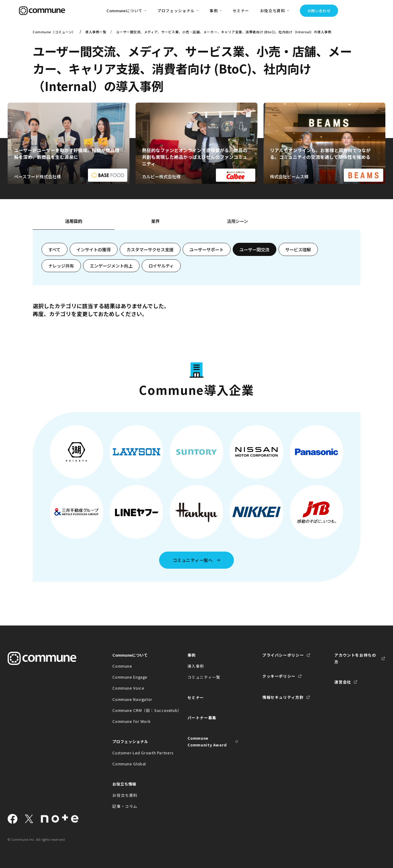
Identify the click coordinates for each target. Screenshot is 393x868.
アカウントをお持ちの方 (355, 658)
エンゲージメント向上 (111, 266)
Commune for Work (131, 721)
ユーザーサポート (206, 249)
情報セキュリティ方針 (283, 697)
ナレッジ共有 (61, 266)
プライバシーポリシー (283, 655)
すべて (54, 249)
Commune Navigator (132, 699)
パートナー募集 (202, 718)
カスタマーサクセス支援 (150, 249)
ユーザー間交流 (254, 249)
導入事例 (196, 666)
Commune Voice (128, 688)
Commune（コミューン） (54, 32)
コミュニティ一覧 (204, 677)
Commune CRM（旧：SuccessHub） (138, 710)
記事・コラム (125, 806)
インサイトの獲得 (93, 249)
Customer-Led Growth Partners (138, 753)
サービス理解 (298, 249)
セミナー (241, 11)
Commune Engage (130, 677)
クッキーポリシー (279, 676)
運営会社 (343, 682)
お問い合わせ (319, 11)
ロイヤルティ (161, 266)
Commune (122, 666)
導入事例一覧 (96, 32)
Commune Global (129, 764)
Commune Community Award (207, 741)
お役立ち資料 (125, 795)
